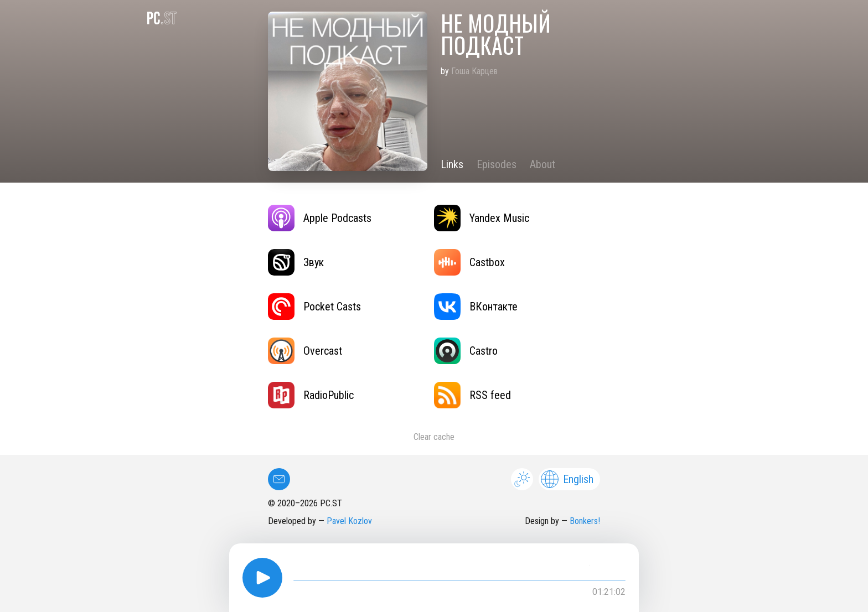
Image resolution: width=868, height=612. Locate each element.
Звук (296, 262)
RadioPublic (311, 395)
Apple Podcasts (320, 218)
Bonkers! (585, 521)
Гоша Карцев (474, 71)
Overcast (305, 351)
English (567, 479)
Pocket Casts (314, 307)
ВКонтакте (476, 307)
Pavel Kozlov (349, 521)
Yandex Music (482, 218)
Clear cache (434, 437)
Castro (466, 351)
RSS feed (472, 395)
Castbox (469, 262)
